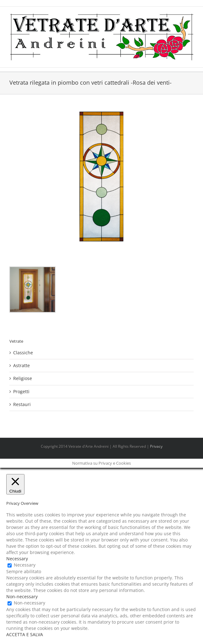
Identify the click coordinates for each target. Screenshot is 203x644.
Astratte (21, 365)
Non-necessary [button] (22, 596)
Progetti (21, 391)
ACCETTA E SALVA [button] (25, 634)
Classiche (23, 353)
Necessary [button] (17, 559)
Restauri (22, 404)
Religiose (23, 378)
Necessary (25, 565)
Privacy (156, 446)
